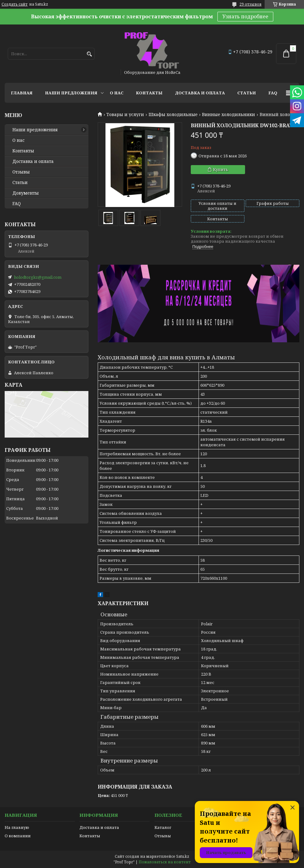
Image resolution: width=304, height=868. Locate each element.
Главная (22, 93)
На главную (17, 827)
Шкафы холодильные (173, 115)
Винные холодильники (228, 115)
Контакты (149, 93)
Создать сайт (15, 4)
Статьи (247, 93)
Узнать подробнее (245, 16)
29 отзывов (250, 4)
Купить (221, 169)
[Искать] (89, 54)
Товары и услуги (125, 115)
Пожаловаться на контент (165, 862)
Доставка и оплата (200, 93)
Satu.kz (183, 856)
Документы (26, 193)
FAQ (273, 93)
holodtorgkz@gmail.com (38, 277)
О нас (117, 93)
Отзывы (21, 172)
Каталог (163, 827)
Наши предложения (71, 93)
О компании (18, 836)
